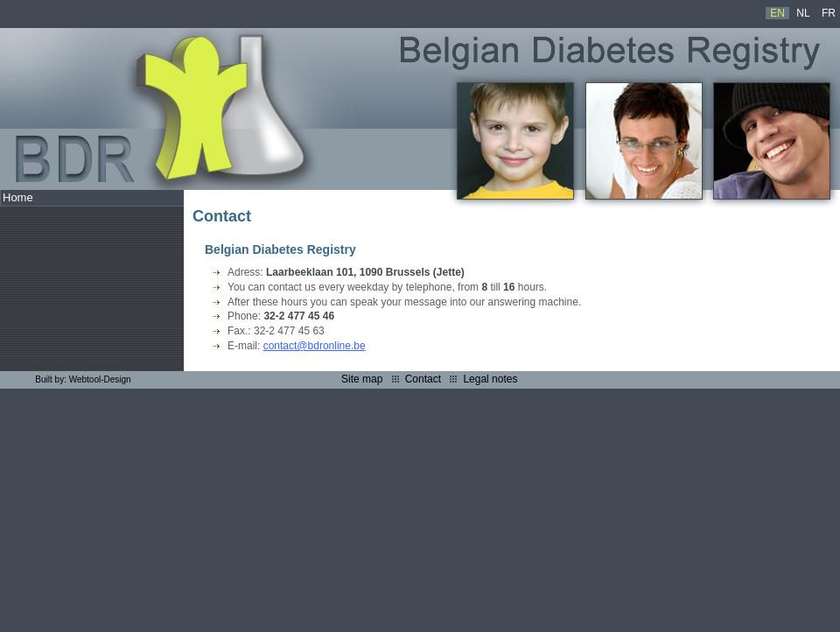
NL (803, 13)
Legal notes (490, 379)
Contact (423, 379)
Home (18, 197)
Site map (362, 379)
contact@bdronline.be (315, 346)
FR (829, 13)
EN (777, 13)
